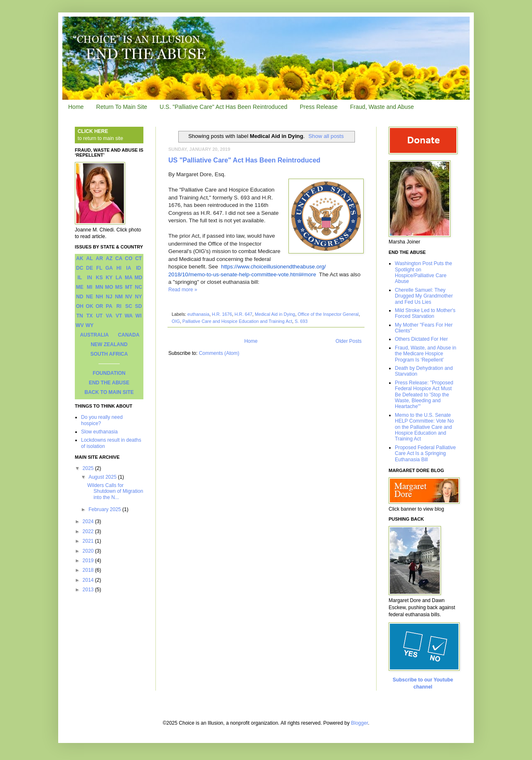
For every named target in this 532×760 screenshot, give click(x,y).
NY (139, 297)
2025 (89, 468)
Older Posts (349, 341)
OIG (176, 321)
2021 (89, 541)
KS (100, 278)
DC (80, 268)
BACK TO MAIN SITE (109, 392)
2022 (89, 531)
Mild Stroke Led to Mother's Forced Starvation (425, 313)
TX (90, 316)
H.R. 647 (243, 314)
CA (119, 258)
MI (90, 287)
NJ (109, 297)
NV (129, 297)
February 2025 (105, 509)
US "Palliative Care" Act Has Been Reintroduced (244, 160)
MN (100, 287)
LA (119, 278)
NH (99, 297)
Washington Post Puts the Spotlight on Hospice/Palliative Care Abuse (424, 272)
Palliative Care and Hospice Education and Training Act (237, 321)
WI (139, 316)
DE (90, 268)
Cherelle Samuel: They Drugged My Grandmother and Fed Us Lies (424, 296)
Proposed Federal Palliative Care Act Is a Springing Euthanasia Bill (425, 454)
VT (119, 316)
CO (129, 258)
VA (109, 316)
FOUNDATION (109, 373)
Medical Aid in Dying (275, 314)
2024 (89, 521)
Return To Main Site (122, 107)
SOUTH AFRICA (109, 354)
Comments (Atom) (219, 353)
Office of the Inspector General (328, 314)
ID (138, 268)
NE (90, 297)
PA (109, 306)
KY (109, 278)
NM (119, 297)
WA (129, 316)
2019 (89, 561)
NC (139, 287)
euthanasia (198, 314)
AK (80, 258)
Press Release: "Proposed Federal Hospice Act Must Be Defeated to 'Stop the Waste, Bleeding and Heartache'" (424, 395)
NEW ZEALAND (109, 344)
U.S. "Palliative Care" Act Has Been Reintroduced (223, 107)
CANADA (129, 335)
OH (80, 306)
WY (90, 325)
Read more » (183, 290)
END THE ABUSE (109, 383)
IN (89, 278)
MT (129, 287)
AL (89, 258)
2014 (89, 580)
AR (99, 258)
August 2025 (103, 477)
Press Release (319, 107)
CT (138, 258)
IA (129, 268)
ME (80, 287)
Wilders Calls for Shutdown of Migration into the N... (115, 491)
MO (109, 287)
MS (119, 287)
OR (99, 306)
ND (80, 297)
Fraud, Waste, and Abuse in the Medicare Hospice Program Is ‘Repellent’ (426, 354)
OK (89, 306)
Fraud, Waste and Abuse (382, 107)
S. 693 (301, 321)
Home (76, 107)
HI (119, 268)
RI (119, 306)
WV (80, 325)
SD (139, 306)
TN (80, 316)
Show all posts (326, 136)
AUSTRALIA (94, 335)
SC (129, 306)
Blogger (360, 723)
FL (100, 268)
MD (139, 278)
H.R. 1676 (222, 314)
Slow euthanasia (99, 432)
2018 (89, 570)
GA (109, 268)
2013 (89, 590)
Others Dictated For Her (421, 339)
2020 (89, 551)
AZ (109, 258)
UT (99, 316)
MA (129, 278)
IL (80, 278)
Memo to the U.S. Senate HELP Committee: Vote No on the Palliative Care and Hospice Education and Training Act (424, 427)
